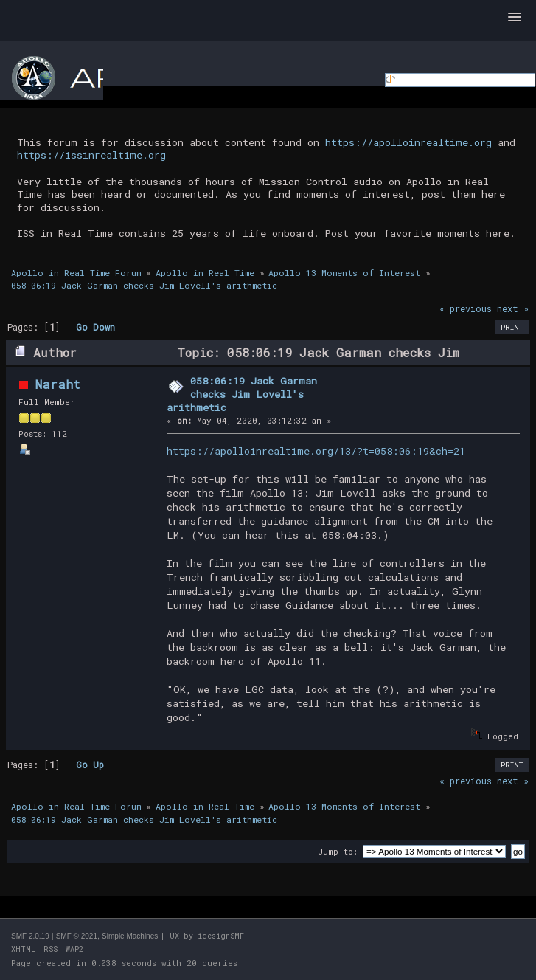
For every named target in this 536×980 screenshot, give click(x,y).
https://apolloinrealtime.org (408, 142)
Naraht (58, 384)
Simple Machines (130, 936)
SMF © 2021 (77, 936)
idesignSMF (221, 936)
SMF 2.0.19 (30, 936)
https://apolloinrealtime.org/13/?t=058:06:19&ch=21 (316, 451)
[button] (515, 18)
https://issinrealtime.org (91, 155)
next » (513, 308)
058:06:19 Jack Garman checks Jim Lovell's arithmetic (242, 394)
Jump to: (338, 851)
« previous (466, 308)
